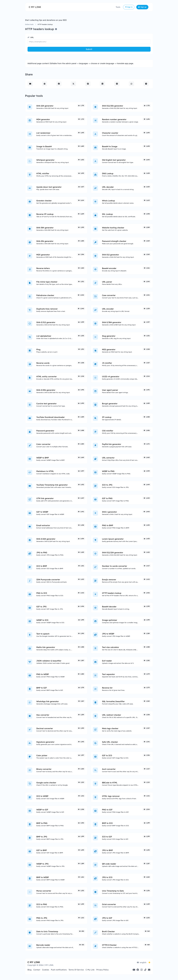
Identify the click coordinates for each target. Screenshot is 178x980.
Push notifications (59, 970)
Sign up (142, 7)
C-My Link (90, 970)
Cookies (46, 970)
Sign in (129, 7)
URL (31, 37)
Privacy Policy (102, 970)
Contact (37, 970)
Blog (30, 970)
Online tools (29, 24)
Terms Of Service (76, 970)
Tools (118, 7)
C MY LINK (35, 7)
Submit (89, 49)
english (142, 962)
